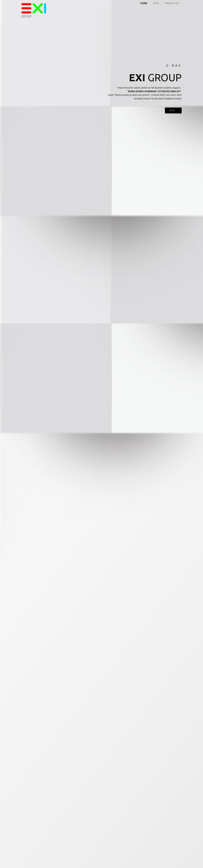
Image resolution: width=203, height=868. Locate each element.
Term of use (172, 3)
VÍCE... (173, 110)
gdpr (156, 3)
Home (144, 3)
